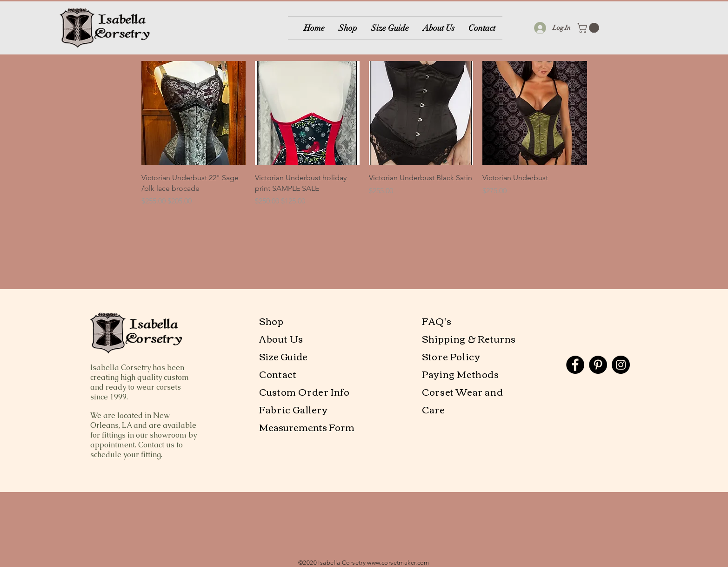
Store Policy (451, 356)
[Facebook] (575, 365)
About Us (282, 338)
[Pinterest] (598, 365)
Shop (271, 321)
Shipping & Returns (469, 338)
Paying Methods (461, 374)
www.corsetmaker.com (398, 563)
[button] (589, 28)
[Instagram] (621, 365)
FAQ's (437, 321)
